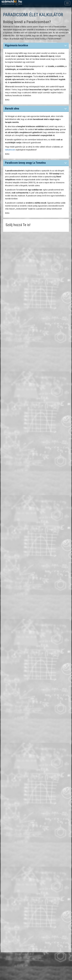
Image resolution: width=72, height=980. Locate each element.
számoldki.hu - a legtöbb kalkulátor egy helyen (12, 3)
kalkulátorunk (10, 150)
